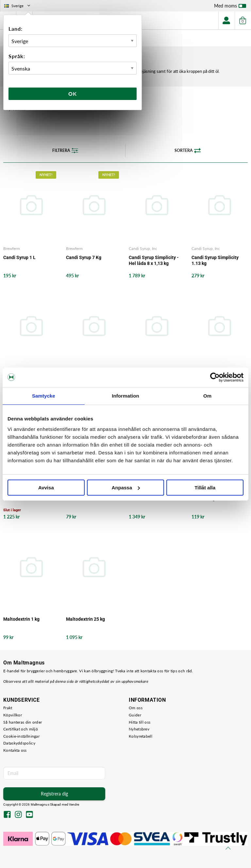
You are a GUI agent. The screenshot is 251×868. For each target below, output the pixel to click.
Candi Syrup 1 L (19, 257)
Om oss (136, 708)
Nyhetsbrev (139, 729)
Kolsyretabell (141, 736)
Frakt (8, 708)
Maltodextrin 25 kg (85, 619)
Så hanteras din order (23, 722)
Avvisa (46, 488)
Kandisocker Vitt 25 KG (153, 499)
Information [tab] (125, 396)
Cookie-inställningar (21, 736)
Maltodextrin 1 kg (21, 619)
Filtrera (65, 151)
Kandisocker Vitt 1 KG (89, 499)
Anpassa (126, 488)
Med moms (230, 7)
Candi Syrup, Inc (143, 248)
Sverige (18, 6)
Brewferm (12, 248)
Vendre (74, 804)
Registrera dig (54, 794)
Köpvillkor (13, 715)
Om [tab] (207, 396)
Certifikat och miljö (21, 729)
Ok (73, 94)
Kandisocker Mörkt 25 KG (29, 499)
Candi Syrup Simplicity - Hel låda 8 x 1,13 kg (154, 260)
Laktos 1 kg (203, 499)
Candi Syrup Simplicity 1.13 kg (215, 260)
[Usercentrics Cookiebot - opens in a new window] (215, 377)
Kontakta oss (15, 750)
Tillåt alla (205, 488)
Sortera (188, 151)
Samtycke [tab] (44, 396)
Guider (135, 715)
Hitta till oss (140, 722)
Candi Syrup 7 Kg (84, 257)
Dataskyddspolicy (19, 743)
